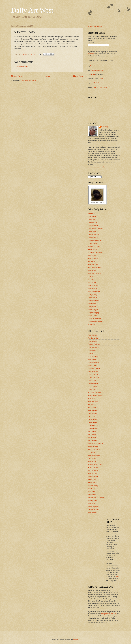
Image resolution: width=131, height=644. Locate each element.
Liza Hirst (91, 277)
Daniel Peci (92, 231)
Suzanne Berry (93, 486)
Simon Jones (92, 483)
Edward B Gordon (94, 246)
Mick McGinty (93, 289)
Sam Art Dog (92, 474)
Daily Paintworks (100, 83)
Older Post (78, 76)
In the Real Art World (95, 392)
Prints (93, 74)
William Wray (92, 513)
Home (48, 76)
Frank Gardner (93, 383)
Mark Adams (92, 283)
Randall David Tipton (95, 465)
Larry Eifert (92, 416)
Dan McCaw (92, 359)
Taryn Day (91, 489)
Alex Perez (92, 213)
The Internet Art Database (97, 498)
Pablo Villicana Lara (95, 455)
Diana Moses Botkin (95, 240)
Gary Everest (92, 386)
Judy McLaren (93, 407)
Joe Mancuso (93, 404)
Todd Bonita (92, 504)
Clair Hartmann (93, 225)
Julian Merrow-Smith (95, 268)
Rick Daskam (92, 304)
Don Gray (105, 127)
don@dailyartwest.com (109, 614)
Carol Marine (92, 222)
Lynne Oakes (92, 428)
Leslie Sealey (93, 422)
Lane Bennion (93, 413)
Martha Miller (92, 440)
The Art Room (93, 495)
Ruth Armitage (93, 467)
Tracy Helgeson (93, 507)
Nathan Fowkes (93, 446)
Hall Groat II (92, 255)
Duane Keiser (93, 243)
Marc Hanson (93, 431)
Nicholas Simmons (94, 450)
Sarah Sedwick (93, 477)
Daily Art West (32, 10)
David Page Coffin (94, 368)
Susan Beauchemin (95, 319)
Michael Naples (93, 286)
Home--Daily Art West (95, 26)
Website (93, 66)
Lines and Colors (94, 425)
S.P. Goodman (93, 471)
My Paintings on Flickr (95, 443)
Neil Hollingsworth (94, 292)
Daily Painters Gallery (95, 228)
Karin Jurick (92, 271)
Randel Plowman (94, 301)
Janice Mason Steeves (96, 395)
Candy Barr (92, 219)
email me (91, 54)
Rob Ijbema (92, 307)
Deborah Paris (93, 237)
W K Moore (92, 325)
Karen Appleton (93, 410)
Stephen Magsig (93, 313)
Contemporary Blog (97, 70)
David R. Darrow (94, 234)
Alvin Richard (92, 341)
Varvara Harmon (94, 510)
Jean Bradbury (93, 401)
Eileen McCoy (93, 250)
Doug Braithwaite (94, 377)
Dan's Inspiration (94, 362)
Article (101, 79)
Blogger (76, 639)
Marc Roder (92, 434)
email (117, 576)
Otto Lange (92, 452)
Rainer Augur (92, 298)
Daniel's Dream (93, 365)
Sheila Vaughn (93, 310)
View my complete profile (96, 167)
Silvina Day (92, 480)
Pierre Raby (92, 459)
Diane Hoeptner (93, 371)
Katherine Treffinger (95, 274)
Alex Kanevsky (93, 338)
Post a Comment (22, 66)
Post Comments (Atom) (28, 81)
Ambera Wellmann (94, 344)
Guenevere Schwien (95, 252)
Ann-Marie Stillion (94, 347)
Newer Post (17, 76)
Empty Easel (92, 380)
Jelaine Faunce (93, 265)
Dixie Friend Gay (94, 374)
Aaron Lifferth (93, 335)
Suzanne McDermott (95, 322)
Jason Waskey (93, 259)
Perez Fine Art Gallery (102, 87)
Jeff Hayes (92, 261)
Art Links (91, 353)
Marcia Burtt (92, 437)
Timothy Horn (93, 501)
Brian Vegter (92, 216)
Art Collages (92, 350)
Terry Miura (92, 492)
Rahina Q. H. (92, 461)
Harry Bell (91, 389)
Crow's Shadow (93, 356)
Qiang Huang (92, 295)
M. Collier (91, 280)
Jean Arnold (92, 398)
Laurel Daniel (92, 419)
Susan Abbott (93, 316)
